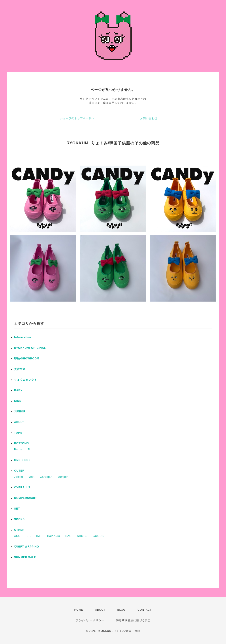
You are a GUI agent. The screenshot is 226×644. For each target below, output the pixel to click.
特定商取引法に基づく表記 (133, 620)
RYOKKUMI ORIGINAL (30, 348)
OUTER (19, 471)
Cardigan (46, 477)
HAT (39, 536)
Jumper (63, 477)
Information (23, 337)
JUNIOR (20, 412)
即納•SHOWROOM (27, 359)
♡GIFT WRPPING (27, 547)
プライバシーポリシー (90, 620)
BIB (28, 536)
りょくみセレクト (26, 380)
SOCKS (19, 519)
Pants (18, 449)
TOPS (18, 433)
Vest (31, 477)
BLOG (121, 610)
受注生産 (20, 369)
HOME (79, 610)
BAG (68, 536)
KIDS (18, 401)
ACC (17, 536)
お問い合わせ (149, 118)
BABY (18, 390)
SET (17, 509)
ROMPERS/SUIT (25, 498)
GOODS (98, 536)
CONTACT (145, 610)
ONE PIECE (22, 460)
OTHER (19, 530)
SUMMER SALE (25, 557)
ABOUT (100, 610)
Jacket (19, 477)
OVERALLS (22, 487)
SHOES (82, 536)
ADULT (19, 422)
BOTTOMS (22, 443)
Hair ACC (54, 536)
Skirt (31, 449)
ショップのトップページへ (77, 118)
